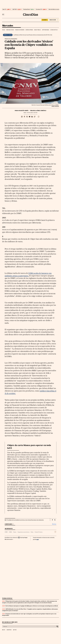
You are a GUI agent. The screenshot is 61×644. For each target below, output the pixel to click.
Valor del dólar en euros (54, 9)
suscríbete (45, 20)
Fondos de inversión (20, 30)
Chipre (15, 532)
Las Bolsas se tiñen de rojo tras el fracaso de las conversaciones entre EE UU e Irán (33, 35)
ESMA (10, 532)
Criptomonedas (46, 30)
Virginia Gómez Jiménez (38, 111)
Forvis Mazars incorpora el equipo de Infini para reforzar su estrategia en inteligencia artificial (32, 606)
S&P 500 (15, 9)
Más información (9, 539)
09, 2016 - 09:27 (32, 113)
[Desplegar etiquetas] (55, 532)
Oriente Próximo (39, 532)
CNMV (6, 532)
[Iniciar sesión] (54, 20)
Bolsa (4, 30)
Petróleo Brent (27, 9)
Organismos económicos (24, 532)
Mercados (8, 26)
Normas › (54, 524)
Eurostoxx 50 (39, 9)
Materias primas (29, 30)
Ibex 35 (4, 9)
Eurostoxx (9, 630)
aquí (38, 539)
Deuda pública (37, 30)
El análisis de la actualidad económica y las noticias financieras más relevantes (25, 520)
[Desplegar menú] (3, 15)
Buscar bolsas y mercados (10, 622)
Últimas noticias (54, 30)
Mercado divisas (10, 30)
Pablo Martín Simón (22, 111)
